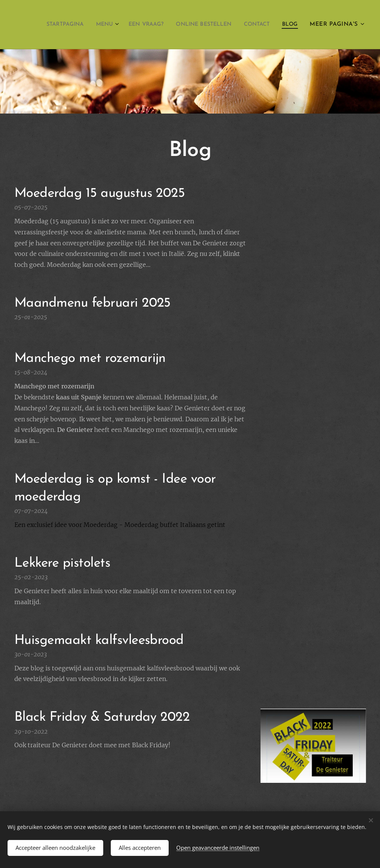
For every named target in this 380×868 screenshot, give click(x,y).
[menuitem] (74, 25)
